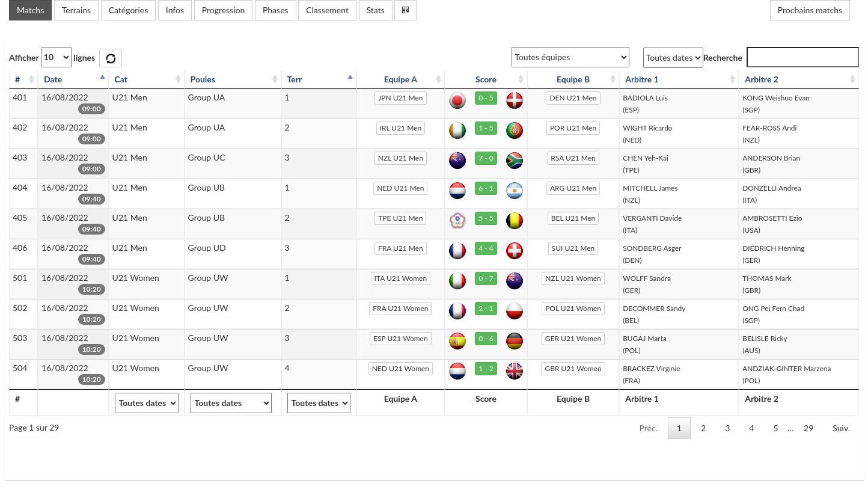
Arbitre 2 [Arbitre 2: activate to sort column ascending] (762, 79)
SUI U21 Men (573, 248)
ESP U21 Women (401, 338)
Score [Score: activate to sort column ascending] (486, 79)
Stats (376, 10)
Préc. (648, 428)
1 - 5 (486, 128)
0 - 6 (486, 338)
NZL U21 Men (401, 158)
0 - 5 (486, 98)
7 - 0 (486, 158)
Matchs (30, 10)
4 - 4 (486, 248)
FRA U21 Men (401, 248)
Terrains (76, 10)
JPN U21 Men (400, 98)
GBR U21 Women (573, 368)
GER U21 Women (573, 338)
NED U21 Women (401, 368)
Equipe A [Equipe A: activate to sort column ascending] (401, 79)
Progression (224, 10)
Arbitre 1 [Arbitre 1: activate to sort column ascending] (642, 79)
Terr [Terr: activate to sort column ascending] (295, 79)
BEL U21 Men (573, 218)
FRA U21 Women (400, 308)
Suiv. (841, 428)
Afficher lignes (52, 57)
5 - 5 (486, 218)
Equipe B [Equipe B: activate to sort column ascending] (573, 79)
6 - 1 (486, 188)
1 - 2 (486, 368)
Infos (175, 10)
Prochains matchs (810, 10)
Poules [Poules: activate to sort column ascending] (203, 79)
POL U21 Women (573, 308)
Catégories (129, 10)
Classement (327, 10)
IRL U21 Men (401, 128)
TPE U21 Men (400, 218)
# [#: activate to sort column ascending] (17, 79)
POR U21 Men (573, 128)
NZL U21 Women (573, 278)
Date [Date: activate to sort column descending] (53, 79)
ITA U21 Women (401, 278)
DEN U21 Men (573, 98)
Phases (276, 10)
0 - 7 (486, 278)
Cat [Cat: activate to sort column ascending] (121, 79)
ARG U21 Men (573, 188)
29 (808, 428)
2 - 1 (486, 308)
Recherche (781, 57)
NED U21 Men (400, 188)
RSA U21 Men (573, 158)
